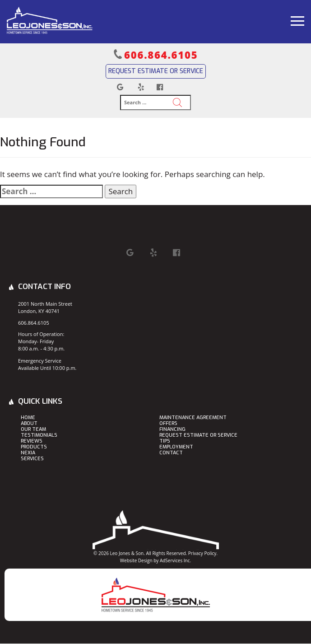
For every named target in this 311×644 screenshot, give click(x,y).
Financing (172, 430)
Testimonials (39, 436)
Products (34, 447)
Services (32, 459)
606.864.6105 (161, 55)
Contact (171, 453)
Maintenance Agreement (193, 418)
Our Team (33, 430)
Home (28, 418)
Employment (176, 447)
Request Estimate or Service (156, 71)
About (29, 424)
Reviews (32, 441)
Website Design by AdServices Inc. (155, 560)
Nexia (28, 453)
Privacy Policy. (203, 553)
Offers (168, 424)
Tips (165, 441)
